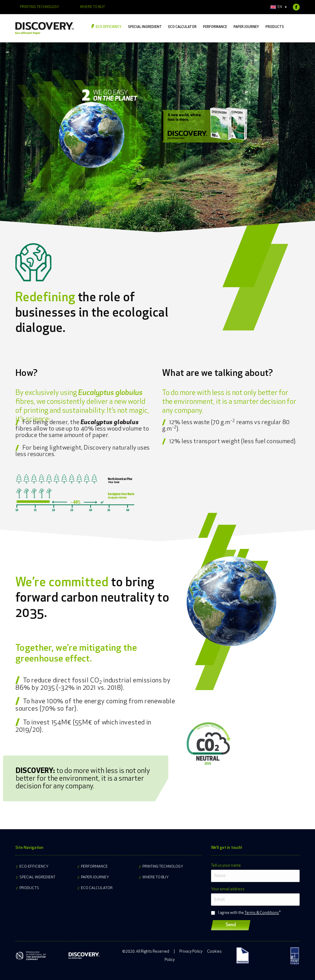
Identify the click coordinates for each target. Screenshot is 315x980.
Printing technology (163, 867)
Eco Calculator (97, 888)
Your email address (228, 889)
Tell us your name (226, 866)
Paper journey (95, 877)
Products (29, 888)
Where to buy (156, 877)
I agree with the (249, 913)
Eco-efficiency (34, 867)
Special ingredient (37, 877)
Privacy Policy (191, 952)
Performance (94, 867)
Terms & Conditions (262, 913)
